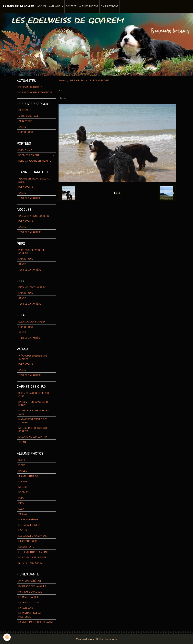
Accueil (62, 81)
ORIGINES (23, 110)
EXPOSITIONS (26, 132)
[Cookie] (7, 637)
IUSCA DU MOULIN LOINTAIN (33, 437)
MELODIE (23, 487)
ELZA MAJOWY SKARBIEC (32, 322)
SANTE (22, 127)
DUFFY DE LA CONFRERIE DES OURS (34, 395)
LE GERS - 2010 (26, 547)
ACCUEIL (42, 6)
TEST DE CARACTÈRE (30, 198)
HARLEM (23, 471)
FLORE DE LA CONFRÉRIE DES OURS (34, 412)
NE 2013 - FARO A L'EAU (31, 563)
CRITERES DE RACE (29, 116)
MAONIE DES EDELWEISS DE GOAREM (33, 421)
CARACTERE (25, 121)
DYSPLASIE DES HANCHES (32, 586)
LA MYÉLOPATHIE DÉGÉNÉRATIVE (36, 622)
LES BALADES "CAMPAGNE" (33, 536)
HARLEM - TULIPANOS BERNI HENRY (33, 404)
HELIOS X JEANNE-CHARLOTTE (35, 161)
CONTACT (71, 6)
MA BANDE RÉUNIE (28, 520)
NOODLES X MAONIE (29, 155)
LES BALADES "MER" (100, 81)
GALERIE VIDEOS (110, 6)
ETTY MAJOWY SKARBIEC (32, 287)
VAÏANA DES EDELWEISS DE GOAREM (33, 357)
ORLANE (23, 442)
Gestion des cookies (107, 639)
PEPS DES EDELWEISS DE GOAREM (31, 252)
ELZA (21, 509)
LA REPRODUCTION (29, 603)
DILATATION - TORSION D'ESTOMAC (30, 615)
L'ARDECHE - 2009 (28, 541)
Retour (117, 193)
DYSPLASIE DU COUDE (30, 592)
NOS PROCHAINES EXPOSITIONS (35, 93)
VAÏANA (23, 514)
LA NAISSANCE (26, 608)
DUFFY (22, 460)
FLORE (22, 465)
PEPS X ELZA (25, 150)
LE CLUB (23, 530)
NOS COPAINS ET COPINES (32, 558)
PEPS (21, 498)
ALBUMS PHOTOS (89, 6)
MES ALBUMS (77, 81)
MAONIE (23, 482)
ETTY (21, 503)
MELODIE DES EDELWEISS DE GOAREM (33, 430)
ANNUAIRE (55, 6)
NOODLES (24, 492)
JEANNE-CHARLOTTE (30, 476)
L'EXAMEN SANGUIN (29, 597)
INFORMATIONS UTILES (30, 87)
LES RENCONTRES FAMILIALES (34, 552)
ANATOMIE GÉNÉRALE (30, 581)
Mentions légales (85, 639)
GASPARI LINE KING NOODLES (34, 216)
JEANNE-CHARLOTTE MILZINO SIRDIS (34, 180)
